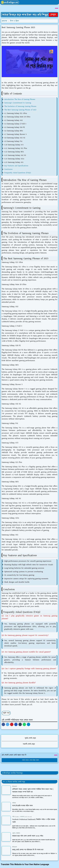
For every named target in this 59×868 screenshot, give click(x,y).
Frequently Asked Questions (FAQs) (18, 173)
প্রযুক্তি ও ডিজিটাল (16, 833)
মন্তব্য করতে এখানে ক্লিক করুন (29, 760)
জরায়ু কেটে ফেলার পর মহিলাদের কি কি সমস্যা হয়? (28, 850)
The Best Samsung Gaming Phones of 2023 (20, 110)
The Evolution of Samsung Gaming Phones (20, 106)
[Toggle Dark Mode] (49, 2)
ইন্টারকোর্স (15, 786)
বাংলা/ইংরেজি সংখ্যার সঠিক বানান (22, 806)
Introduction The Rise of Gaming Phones (20, 99)
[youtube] (45, 2)
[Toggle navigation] (56, 2)
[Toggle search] (53, 2)
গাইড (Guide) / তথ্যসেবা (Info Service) (22, 817)
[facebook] (38, 2)
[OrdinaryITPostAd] (29, 15)
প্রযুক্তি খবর (6, 713)
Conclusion (8, 169)
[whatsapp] (41, 2)
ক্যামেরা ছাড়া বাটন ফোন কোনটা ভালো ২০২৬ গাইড (28, 836)
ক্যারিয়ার (14, 803)
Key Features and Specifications (16, 166)
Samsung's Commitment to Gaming (18, 103)
